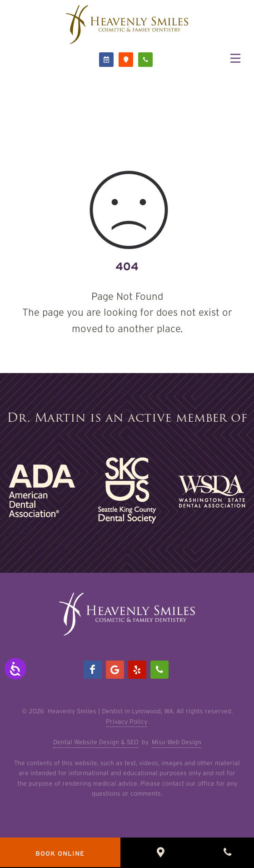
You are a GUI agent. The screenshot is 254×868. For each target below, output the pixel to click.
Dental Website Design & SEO (96, 742)
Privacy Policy (127, 722)
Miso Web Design (177, 742)
